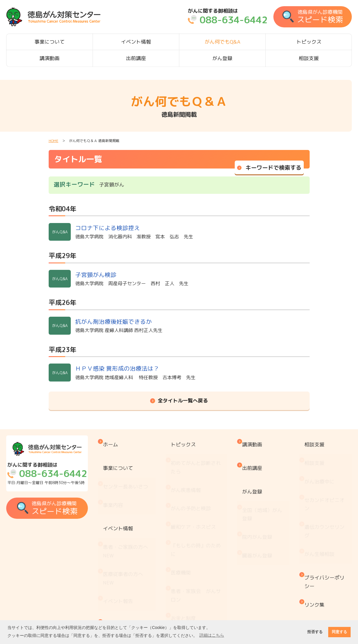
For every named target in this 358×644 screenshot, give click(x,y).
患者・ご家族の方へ (130, 512)
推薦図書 (185, 596)
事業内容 (118, 481)
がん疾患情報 (190, 471)
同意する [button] (339, 632)
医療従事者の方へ (128, 531)
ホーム (115, 441)
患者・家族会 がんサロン (200, 543)
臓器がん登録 (260, 518)
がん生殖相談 (322, 515)
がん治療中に (322, 464)
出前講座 (136, 58)
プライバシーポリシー (327, 536)
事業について (50, 42)
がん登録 (222, 58)
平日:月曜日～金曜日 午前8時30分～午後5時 (49, 474)
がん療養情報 (190, 572)
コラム (182, 608)
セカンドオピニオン (327, 479)
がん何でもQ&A (222, 42)
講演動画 (50, 58)
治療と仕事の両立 (195, 584)
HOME (54, 141)
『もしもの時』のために (200, 512)
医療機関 (185, 527)
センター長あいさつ (130, 469)
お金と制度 (187, 559)
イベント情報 (136, 42)
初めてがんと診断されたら (200, 455)
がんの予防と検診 (195, 483)
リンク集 (317, 552)
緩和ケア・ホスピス (197, 495)
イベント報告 (123, 547)
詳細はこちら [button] (212, 635)
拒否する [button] (315, 632)
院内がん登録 (260, 505)
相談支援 (309, 58)
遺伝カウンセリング (327, 499)
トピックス (309, 42)
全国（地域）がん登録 (265, 489)
